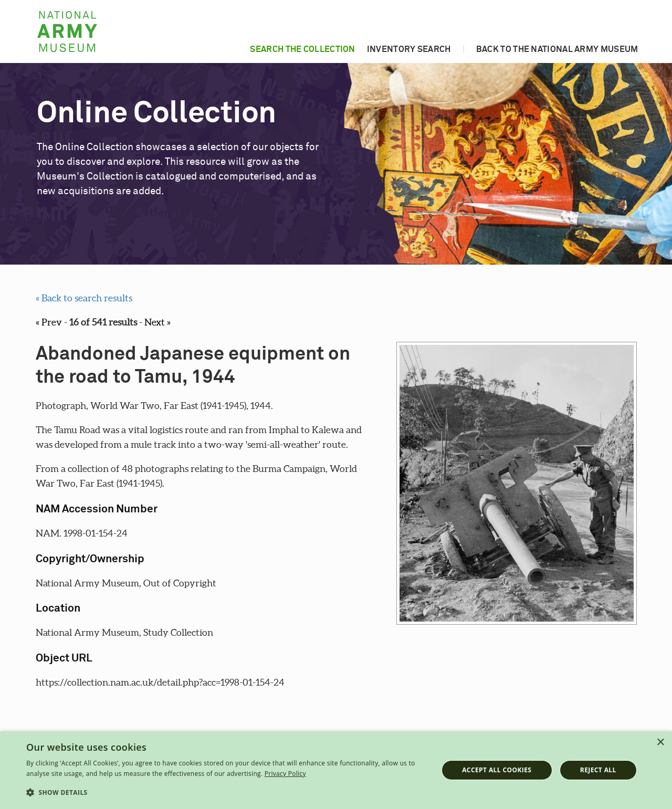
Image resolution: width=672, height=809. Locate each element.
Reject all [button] (598, 770)
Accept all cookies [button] (497, 770)
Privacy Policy (285, 774)
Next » (157, 322)
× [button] (660, 743)
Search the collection (302, 49)
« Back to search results (84, 298)
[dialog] (336, 770)
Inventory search (409, 49)
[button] (226, 793)
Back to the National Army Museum (557, 49)
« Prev (49, 322)
